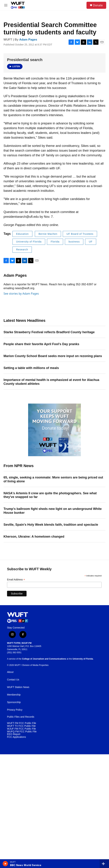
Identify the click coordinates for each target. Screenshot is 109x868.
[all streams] (104, 864)
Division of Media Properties (35, 665)
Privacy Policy (15, 710)
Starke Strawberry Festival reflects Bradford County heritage (49, 332)
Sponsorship (14, 702)
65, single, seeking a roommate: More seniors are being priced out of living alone (53, 479)
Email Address (16, 580)
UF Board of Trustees (80, 234)
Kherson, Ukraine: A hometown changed (34, 537)
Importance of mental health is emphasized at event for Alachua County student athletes (51, 382)
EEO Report (14, 734)
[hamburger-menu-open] (6, 5)
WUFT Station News (18, 687)
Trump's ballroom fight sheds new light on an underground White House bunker (53, 511)
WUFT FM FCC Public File (22, 723)
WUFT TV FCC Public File (21, 726)
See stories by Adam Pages (21, 294)
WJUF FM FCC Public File (21, 729)
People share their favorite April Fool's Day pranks (41, 344)
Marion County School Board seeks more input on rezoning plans (53, 356)
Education (22, 234)
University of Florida (29, 242)
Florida (55, 242)
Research (22, 250)
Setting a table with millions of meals (31, 368)
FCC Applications (16, 737)
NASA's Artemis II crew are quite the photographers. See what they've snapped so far (50, 495)
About (10, 672)
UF (91, 242)
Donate (98, 5)
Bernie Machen (48, 234)
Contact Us (13, 680)
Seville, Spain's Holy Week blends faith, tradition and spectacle (51, 525)
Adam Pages (28, 40)
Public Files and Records (21, 717)
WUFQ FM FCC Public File (22, 732)
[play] (5, 864)
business (74, 242)
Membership (14, 695)
